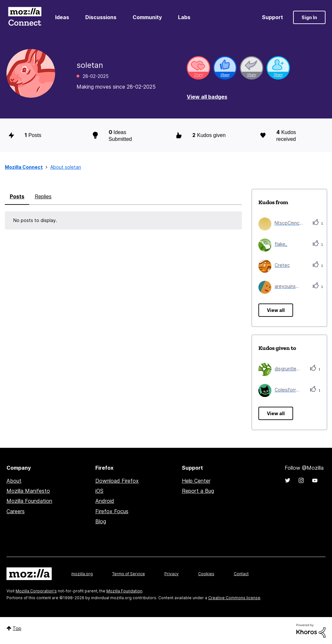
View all (276, 310)
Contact (241, 574)
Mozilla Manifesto (28, 491)
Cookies (206, 574)
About (14, 481)
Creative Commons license (234, 598)
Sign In (309, 17)
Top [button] (17, 628)
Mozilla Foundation (29, 501)
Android (105, 501)
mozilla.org (82, 574)
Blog (101, 521)
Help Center (196, 481)
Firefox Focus (112, 511)
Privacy (172, 574)
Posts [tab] (17, 196)
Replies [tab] (43, 196)
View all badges (207, 97)
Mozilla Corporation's (36, 591)
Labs (184, 17)
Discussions (101, 17)
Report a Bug (198, 491)
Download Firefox (117, 481)
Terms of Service (129, 574)
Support (273, 17)
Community (147, 17)
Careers (16, 511)
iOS (99, 491)
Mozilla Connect (25, 17)
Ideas (62, 17)
